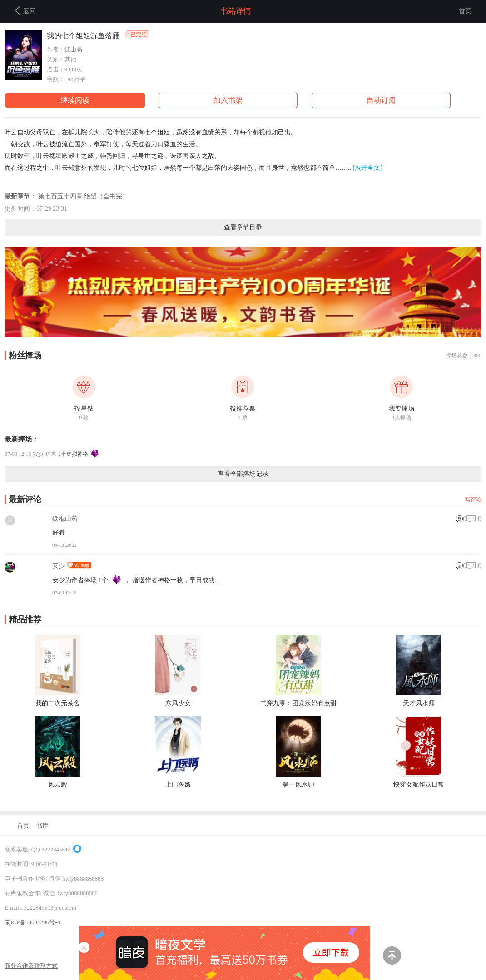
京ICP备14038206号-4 (32, 922)
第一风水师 (298, 784)
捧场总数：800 (464, 356)
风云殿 (58, 784)
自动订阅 (381, 100)
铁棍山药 (65, 519)
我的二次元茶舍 (58, 703)
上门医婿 (178, 784)
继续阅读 (75, 100)
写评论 (473, 500)
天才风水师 (419, 703)
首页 (465, 11)
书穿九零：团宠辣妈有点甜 (298, 703)
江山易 (73, 49)
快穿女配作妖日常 (419, 784)
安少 (38, 454)
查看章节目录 (243, 227)
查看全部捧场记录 (243, 474)
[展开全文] (368, 168)
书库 (42, 826)
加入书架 (228, 100)
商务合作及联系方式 (31, 966)
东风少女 (178, 703)
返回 (25, 10)
